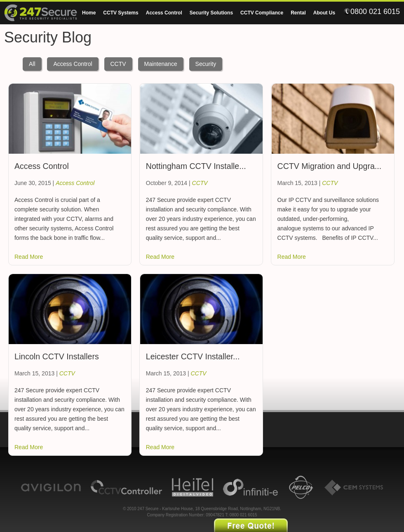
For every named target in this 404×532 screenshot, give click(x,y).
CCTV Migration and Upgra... (330, 166)
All (32, 64)
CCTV (118, 64)
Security (206, 64)
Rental (298, 13)
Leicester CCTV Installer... (193, 356)
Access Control (164, 13)
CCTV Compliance (262, 13)
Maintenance (161, 64)
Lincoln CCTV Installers (57, 356)
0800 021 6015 (372, 12)
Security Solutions (211, 13)
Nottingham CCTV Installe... (196, 166)
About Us (324, 13)
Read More (29, 257)
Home (89, 13)
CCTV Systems (121, 13)
